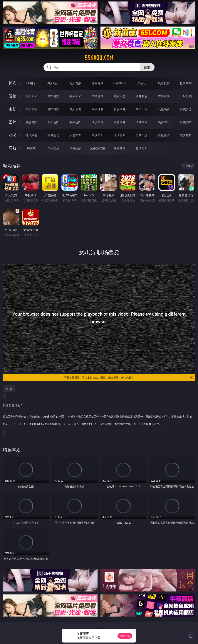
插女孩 (31, 148)
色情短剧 (142, 148)
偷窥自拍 (31, 122)
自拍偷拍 (53, 96)
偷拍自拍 (53, 109)
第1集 (9, 389)
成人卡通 (75, 109)
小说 (13, 135)
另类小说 (142, 135)
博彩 (13, 83)
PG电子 (31, 83)
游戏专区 (98, 83)
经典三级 (142, 109)
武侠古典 (98, 135)
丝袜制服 (142, 96)
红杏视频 (120, 148)
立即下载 (125, 636)
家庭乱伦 (53, 135)
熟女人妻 (120, 96)
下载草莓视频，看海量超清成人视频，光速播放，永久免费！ (129, 378)
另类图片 (186, 122)
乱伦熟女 (164, 109)
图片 (13, 122)
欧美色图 (75, 122)
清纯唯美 (142, 122)
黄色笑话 (164, 135)
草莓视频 (75, 148)
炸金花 (142, 83)
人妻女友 (75, 135)
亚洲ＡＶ (31, 96)
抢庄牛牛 (186, 83)
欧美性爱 (98, 109)
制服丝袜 (120, 109)
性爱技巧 (186, 135)
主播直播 (164, 96)
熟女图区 (164, 122)
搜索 (147, 67)
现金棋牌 (164, 83)
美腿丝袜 (120, 122)
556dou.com (99, 58)
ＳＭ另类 (186, 96)
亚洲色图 (53, 122)
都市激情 (31, 135)
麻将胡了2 (120, 83)
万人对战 (75, 83)
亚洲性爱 (31, 109)
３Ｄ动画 (98, 96)
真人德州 (53, 83)
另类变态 (186, 109)
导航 (13, 148)
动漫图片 (98, 122)
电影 (13, 109)
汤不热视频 (98, 148)
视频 (13, 96)
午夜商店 (53, 148)
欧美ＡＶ (75, 96)
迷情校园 (120, 135)
